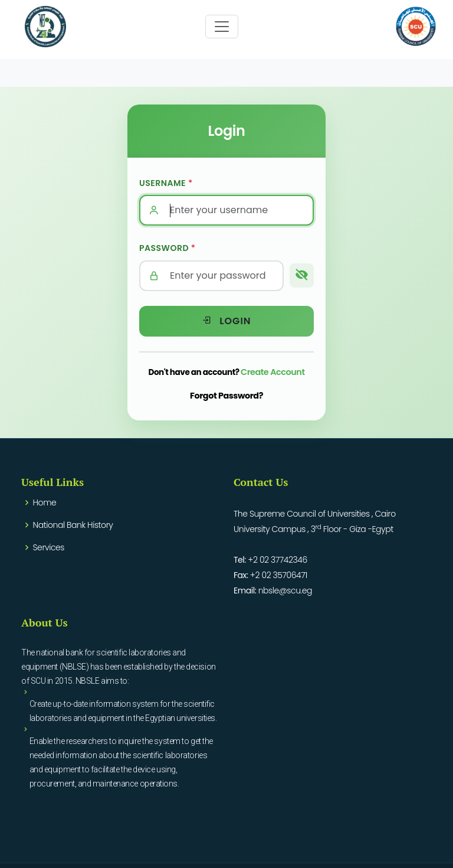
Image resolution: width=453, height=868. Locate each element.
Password (168, 248)
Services (49, 547)
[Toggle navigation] (222, 27)
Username (166, 183)
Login (226, 321)
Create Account (273, 372)
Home (45, 502)
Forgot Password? (226, 396)
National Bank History (73, 525)
